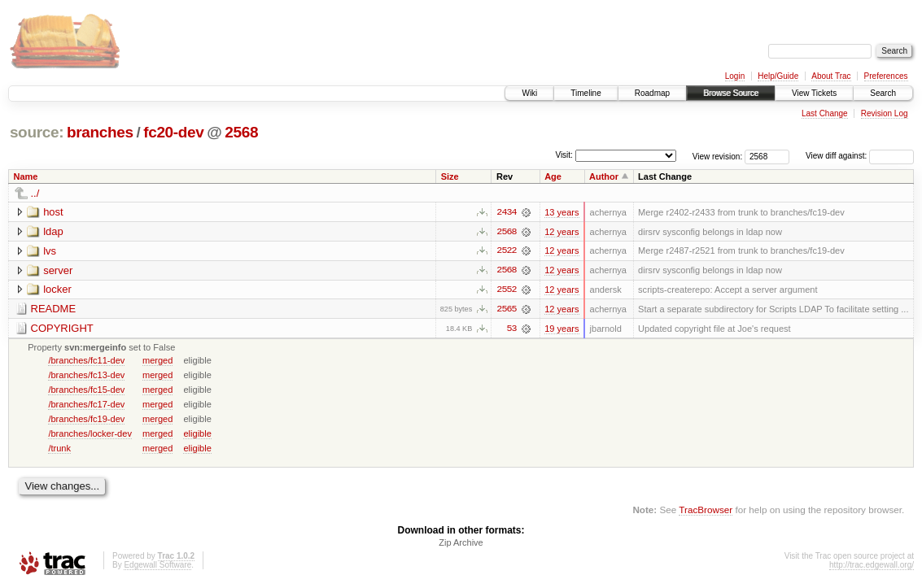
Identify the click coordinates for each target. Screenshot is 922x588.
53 (511, 329)
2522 (506, 251)
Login (735, 76)
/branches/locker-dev (90, 434)
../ (35, 193)
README (54, 309)
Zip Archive (461, 544)
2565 (506, 310)
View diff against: (860, 156)
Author (604, 176)
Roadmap (652, 93)
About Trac (831, 76)
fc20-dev (173, 132)
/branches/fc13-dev (86, 376)
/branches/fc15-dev (86, 390)
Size (450, 176)
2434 (506, 212)
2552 (506, 290)
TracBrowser (706, 511)
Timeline (586, 93)
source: (37, 132)
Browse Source (731, 93)
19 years (562, 329)
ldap (53, 231)
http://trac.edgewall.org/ (872, 566)
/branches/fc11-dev (86, 361)
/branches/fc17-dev (86, 405)
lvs (50, 251)
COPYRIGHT (62, 329)
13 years (562, 212)
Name (26, 176)
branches (100, 132)
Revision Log (885, 113)
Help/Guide (778, 76)
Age (553, 176)
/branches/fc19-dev (86, 420)
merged (157, 361)
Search (883, 93)
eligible (197, 434)
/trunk (59, 449)
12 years (562, 232)
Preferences (886, 76)
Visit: (564, 155)
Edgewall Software (157, 566)
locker (57, 290)
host (53, 212)
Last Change (825, 113)
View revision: (718, 156)
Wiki (529, 93)
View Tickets (814, 93)
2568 (241, 132)
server (58, 270)
